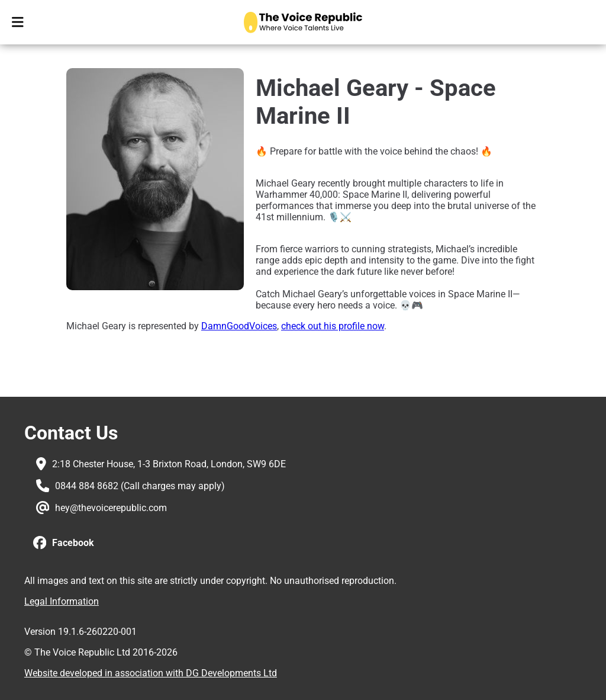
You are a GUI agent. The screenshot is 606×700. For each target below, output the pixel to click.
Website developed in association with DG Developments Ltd (151, 673)
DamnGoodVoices (239, 326)
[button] (64, 543)
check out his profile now (333, 326)
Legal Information (62, 601)
